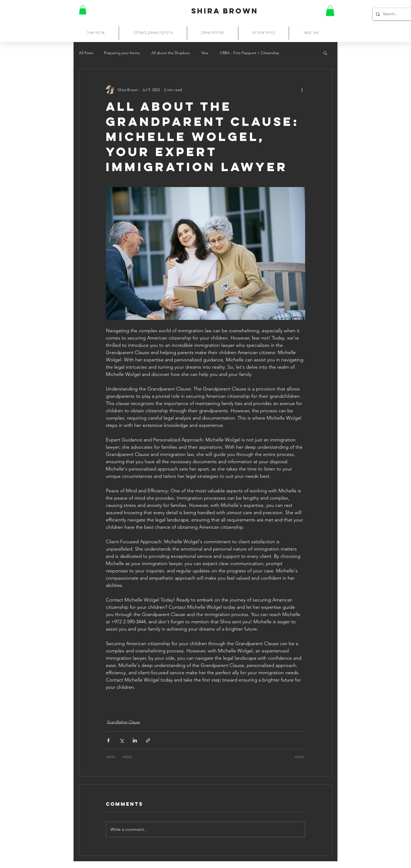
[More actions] (302, 90)
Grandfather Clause (123, 722)
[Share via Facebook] (108, 740)
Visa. (205, 53)
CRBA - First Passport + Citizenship (250, 53)
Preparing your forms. (122, 53)
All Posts (86, 53)
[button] (83, 10)
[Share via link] (148, 740)
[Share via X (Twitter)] (122, 740)
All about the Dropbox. (171, 53)
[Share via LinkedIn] (135, 740)
